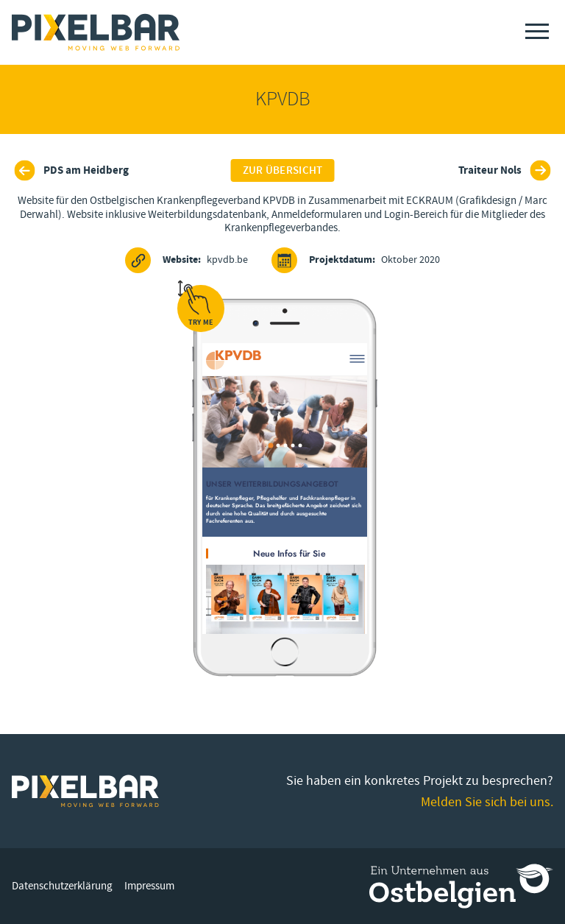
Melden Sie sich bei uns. (487, 802)
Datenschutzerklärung (62, 886)
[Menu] (537, 31)
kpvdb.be (186, 260)
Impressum (149, 886)
